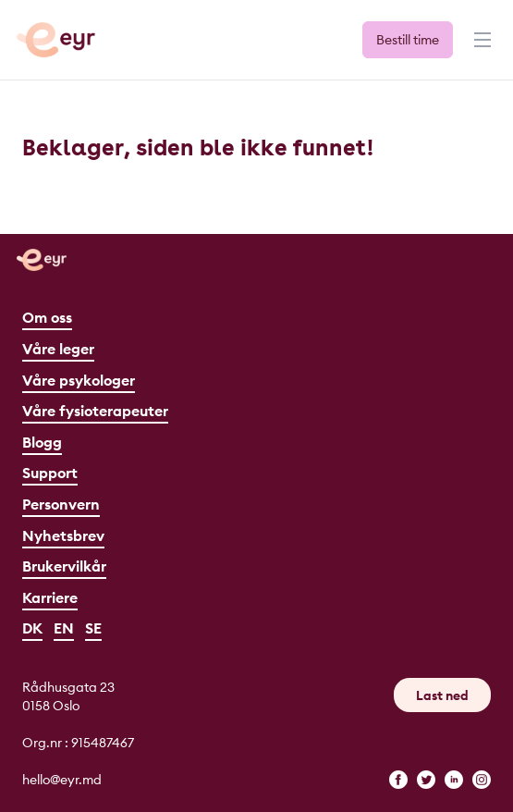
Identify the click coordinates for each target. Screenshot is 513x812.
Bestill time (408, 40)
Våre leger (58, 349)
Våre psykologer (79, 380)
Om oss (47, 317)
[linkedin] (454, 780)
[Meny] (481, 48)
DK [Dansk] (32, 628)
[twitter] (426, 780)
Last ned (442, 695)
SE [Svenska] (93, 628)
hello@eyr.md (62, 780)
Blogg (42, 442)
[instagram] (482, 780)
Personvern (61, 504)
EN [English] (64, 628)
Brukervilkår (64, 566)
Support (50, 473)
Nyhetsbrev (63, 535)
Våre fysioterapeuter (95, 411)
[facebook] (398, 780)
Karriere (50, 597)
